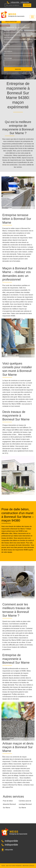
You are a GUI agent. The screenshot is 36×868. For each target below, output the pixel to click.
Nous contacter (11, 22)
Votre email (7, 44)
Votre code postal (8, 37)
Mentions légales (28, 866)
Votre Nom (7, 31)
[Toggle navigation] (32, 17)
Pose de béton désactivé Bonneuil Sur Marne (9, 804)
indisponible (15, 2)
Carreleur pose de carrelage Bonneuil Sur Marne (25, 804)
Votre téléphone (8, 51)
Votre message (8, 58)
